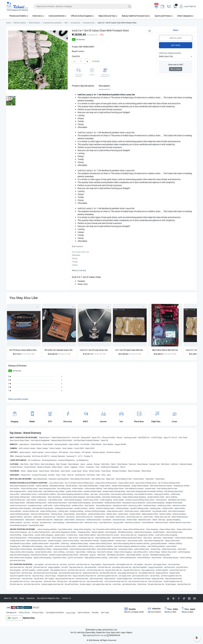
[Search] (83, 6)
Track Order (71, 613)
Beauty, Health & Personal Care (136, 16)
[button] (176, 56)
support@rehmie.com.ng (96, 635)
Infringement (11, 612)
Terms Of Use (24, 612)
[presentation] (190, 326)
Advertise (154, 610)
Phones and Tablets (19, 16)
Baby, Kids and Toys (108, 16)
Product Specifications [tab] (83, 86)
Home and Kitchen (57, 16)
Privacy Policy (38, 612)
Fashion (81, 51)
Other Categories (185, 16)
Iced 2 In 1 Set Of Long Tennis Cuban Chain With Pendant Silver (94, 350)
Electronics (38, 16)
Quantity (76, 56)
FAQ (16, 598)
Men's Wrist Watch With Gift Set (165, 350)
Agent (189, 610)
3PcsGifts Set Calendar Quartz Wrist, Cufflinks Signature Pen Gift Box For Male (59, 350)
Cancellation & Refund (55, 612)
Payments (31, 598)
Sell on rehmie (176, 69)
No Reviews (81, 39)
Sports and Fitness (164, 16)
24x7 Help (105, 612)
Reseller (95, 612)
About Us (8, 598)
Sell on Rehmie (84, 612)
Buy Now (176, 45)
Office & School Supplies (82, 16)
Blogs (22, 598)
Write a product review (18, 399)
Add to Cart (176, 38)
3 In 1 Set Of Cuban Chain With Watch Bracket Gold (130, 350)
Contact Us (66, 598)
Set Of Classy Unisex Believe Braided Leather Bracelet (24, 350)
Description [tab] (104, 86)
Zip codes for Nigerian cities (48, 598)
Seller (171, 610)
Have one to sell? (176, 64)
